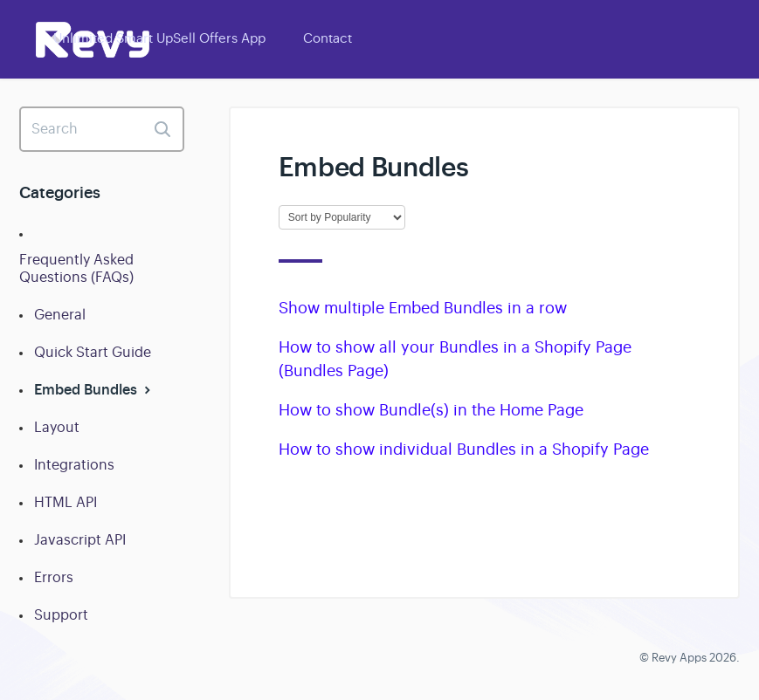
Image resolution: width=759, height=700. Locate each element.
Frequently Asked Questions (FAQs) (76, 269)
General (60, 315)
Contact (328, 38)
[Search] (102, 129)
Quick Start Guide (93, 353)
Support (61, 615)
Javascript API (80, 540)
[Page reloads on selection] (342, 217)
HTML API (66, 503)
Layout (57, 428)
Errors (54, 578)
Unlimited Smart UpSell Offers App (159, 38)
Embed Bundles (94, 390)
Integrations (74, 465)
